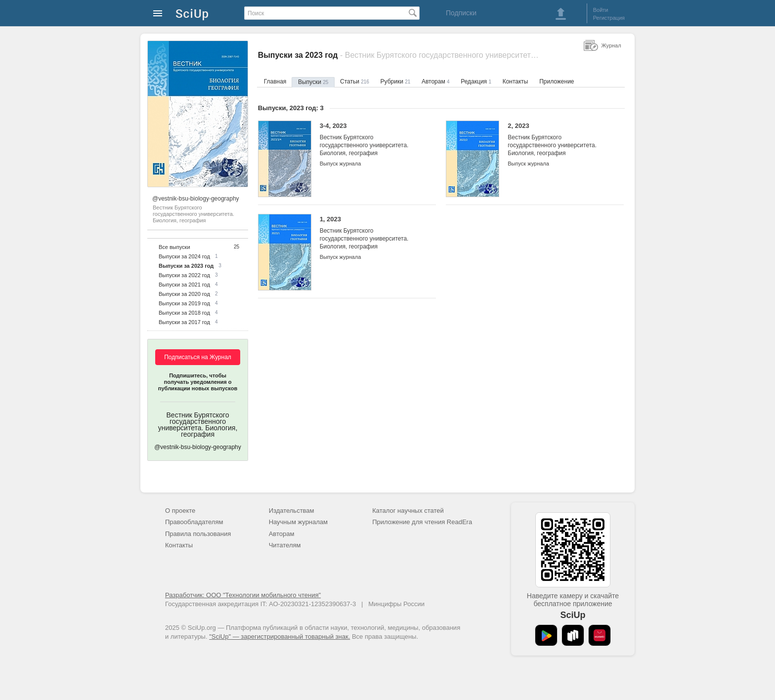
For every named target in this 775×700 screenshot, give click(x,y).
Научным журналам (298, 522)
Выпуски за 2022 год (184, 275)
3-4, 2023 (370, 140)
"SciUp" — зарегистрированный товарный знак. (280, 637)
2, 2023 (558, 140)
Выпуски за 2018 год (184, 313)
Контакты (516, 82)
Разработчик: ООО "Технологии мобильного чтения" (243, 595)
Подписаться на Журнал (198, 357)
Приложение (557, 82)
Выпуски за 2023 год (186, 266)
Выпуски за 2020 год (184, 294)
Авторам (436, 82)
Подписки (461, 13)
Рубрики (396, 82)
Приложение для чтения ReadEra (422, 522)
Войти (601, 10)
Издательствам (292, 511)
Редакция (476, 82)
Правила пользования (198, 534)
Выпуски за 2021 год (184, 285)
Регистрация (609, 18)
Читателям (285, 545)
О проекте (180, 511)
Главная (275, 82)
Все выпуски (174, 247)
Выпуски (313, 82)
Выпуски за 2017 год (184, 322)
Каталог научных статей (408, 511)
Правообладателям (194, 522)
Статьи (355, 82)
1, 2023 (370, 233)
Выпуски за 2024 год (184, 256)
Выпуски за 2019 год (184, 303)
